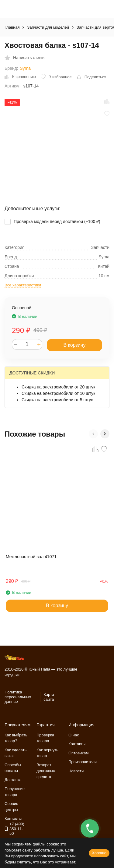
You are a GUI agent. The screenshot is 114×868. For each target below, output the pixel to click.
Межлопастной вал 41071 (31, 557)
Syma (25, 68)
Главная (12, 27)
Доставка (13, 780)
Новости (76, 771)
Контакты (77, 744)
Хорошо (99, 853)
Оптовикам (79, 753)
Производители (83, 762)
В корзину (74, 345)
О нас (74, 735)
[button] (93, 434)
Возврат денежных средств (46, 771)
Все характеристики (23, 285)
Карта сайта (49, 697)
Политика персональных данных (18, 697)
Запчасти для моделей (48, 27)
